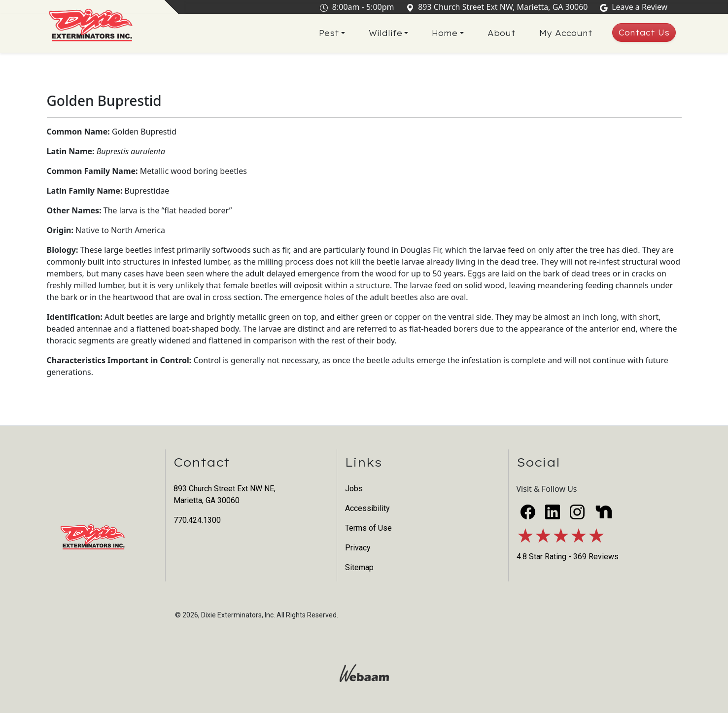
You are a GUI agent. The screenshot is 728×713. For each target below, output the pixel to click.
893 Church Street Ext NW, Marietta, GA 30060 (499, 7)
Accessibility (367, 508)
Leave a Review (636, 7)
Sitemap (359, 567)
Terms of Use (368, 528)
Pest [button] (329, 34)
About (502, 34)
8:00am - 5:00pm (359, 7)
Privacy (358, 548)
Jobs (354, 489)
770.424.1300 (197, 520)
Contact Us (644, 33)
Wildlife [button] (385, 34)
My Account (566, 34)
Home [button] (445, 34)
